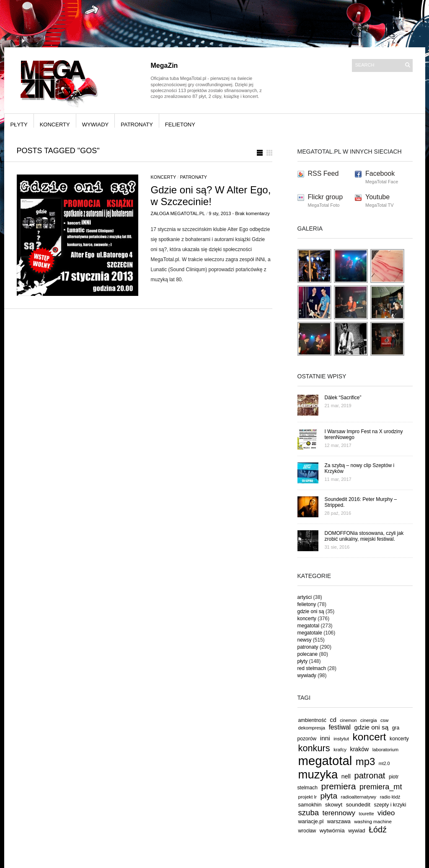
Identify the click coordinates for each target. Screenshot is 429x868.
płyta (329, 796)
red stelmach (312, 668)
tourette (366, 814)
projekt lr (308, 797)
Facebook (380, 173)
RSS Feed (323, 173)
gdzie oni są (311, 611)
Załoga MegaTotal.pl (178, 213)
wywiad (357, 831)
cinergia (368, 720)
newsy (305, 640)
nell (346, 776)
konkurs (314, 748)
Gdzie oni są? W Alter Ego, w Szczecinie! (211, 196)
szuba (309, 813)
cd (333, 720)
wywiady (96, 125)
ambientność (312, 720)
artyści (305, 597)
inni (325, 738)
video (386, 813)
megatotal (309, 626)
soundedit (358, 805)
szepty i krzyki (390, 805)
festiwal (340, 727)
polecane (308, 654)
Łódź (378, 829)
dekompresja (312, 728)
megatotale (310, 633)
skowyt (334, 805)
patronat (370, 776)
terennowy (339, 813)
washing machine (373, 821)
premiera (338, 786)
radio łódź (390, 797)
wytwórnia (332, 831)
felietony (180, 125)
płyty (19, 125)
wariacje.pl (311, 821)
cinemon (348, 720)
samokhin (310, 805)
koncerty (55, 125)
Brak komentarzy (252, 213)
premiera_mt (381, 787)
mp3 (366, 761)
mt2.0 (384, 763)
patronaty (137, 125)
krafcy (340, 749)
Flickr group (326, 197)
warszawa (339, 822)
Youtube (377, 197)
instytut (341, 738)
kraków (360, 749)
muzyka (318, 774)
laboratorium (386, 750)
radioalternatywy (359, 797)
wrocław (307, 831)
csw (384, 720)
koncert (370, 737)
